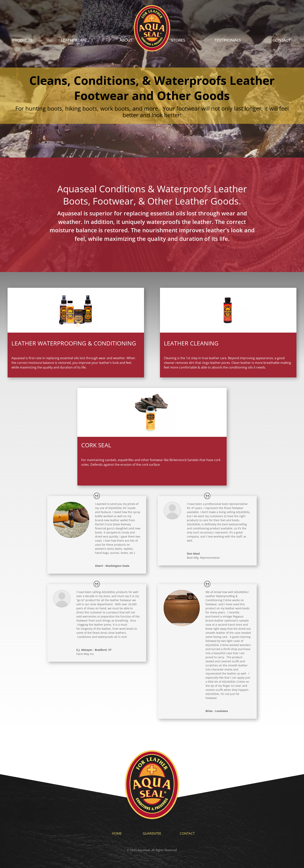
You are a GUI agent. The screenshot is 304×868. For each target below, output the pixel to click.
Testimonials (227, 41)
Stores (178, 41)
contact (282, 41)
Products (22, 41)
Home (117, 833)
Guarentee (152, 833)
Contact (187, 833)
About (126, 41)
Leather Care (74, 41)
